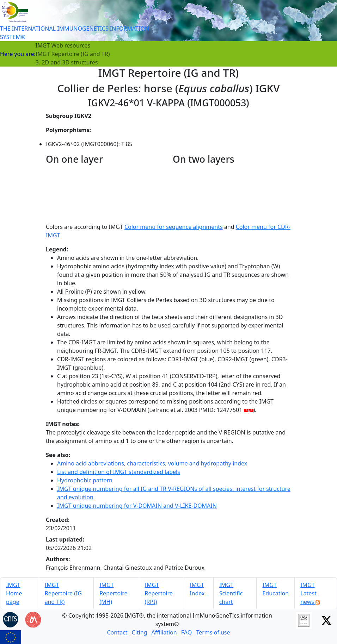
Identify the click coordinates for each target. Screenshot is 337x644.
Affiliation (164, 632)
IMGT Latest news (310, 593)
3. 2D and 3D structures (67, 62)
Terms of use (213, 632)
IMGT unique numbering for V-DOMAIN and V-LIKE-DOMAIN (137, 506)
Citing (140, 632)
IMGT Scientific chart (231, 593)
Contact (117, 632)
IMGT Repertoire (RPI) (159, 593)
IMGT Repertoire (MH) (113, 593)
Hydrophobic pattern (85, 480)
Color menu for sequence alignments (174, 227)
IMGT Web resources (63, 45)
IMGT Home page (14, 593)
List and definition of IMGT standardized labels (119, 472)
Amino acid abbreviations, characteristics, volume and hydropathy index (152, 463)
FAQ (186, 632)
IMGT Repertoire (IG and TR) (73, 54)
